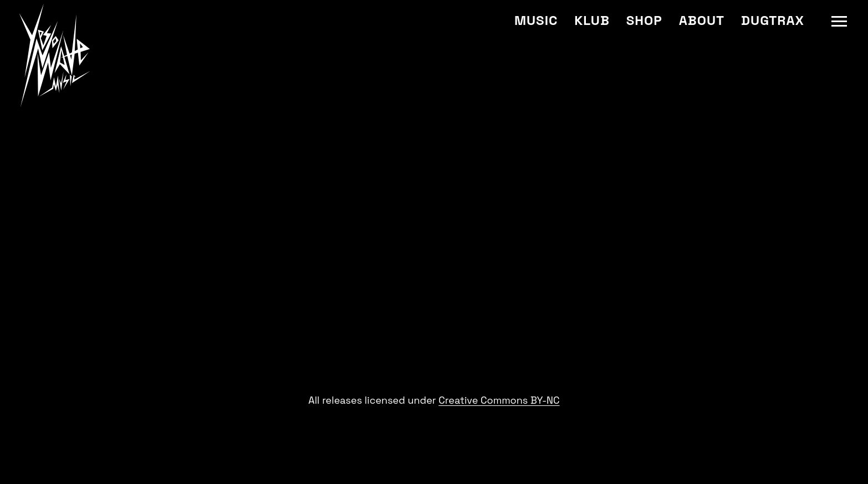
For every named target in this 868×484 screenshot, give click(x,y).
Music (536, 20)
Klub (592, 20)
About (702, 20)
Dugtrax (773, 20)
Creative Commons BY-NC (499, 400)
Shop (644, 20)
